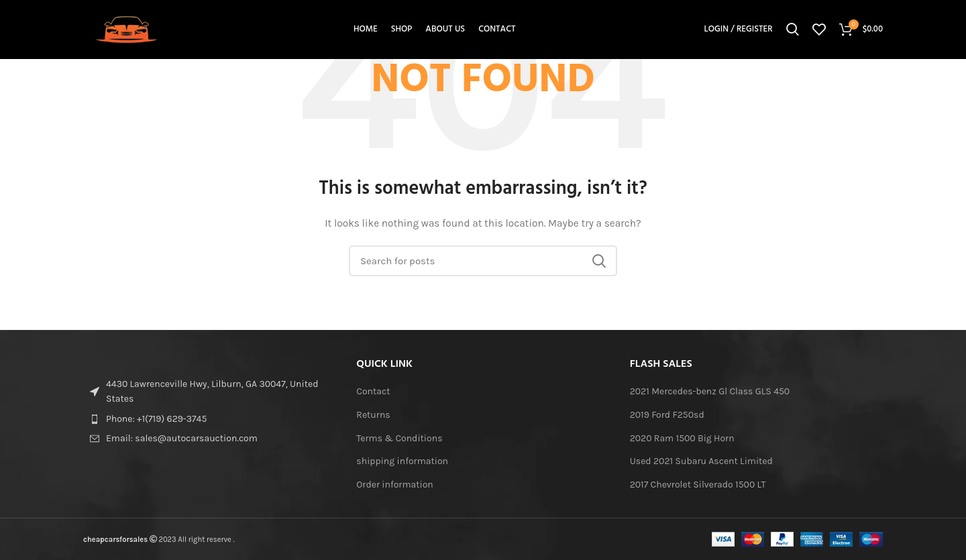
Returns (373, 415)
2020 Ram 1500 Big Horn (682, 438)
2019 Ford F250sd (667, 415)
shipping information (402, 461)
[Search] (793, 30)
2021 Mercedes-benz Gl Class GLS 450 (710, 391)
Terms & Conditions (399, 438)
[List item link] (210, 419)
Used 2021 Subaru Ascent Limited (701, 461)
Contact (373, 391)
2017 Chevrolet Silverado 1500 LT (698, 485)
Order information (394, 485)
